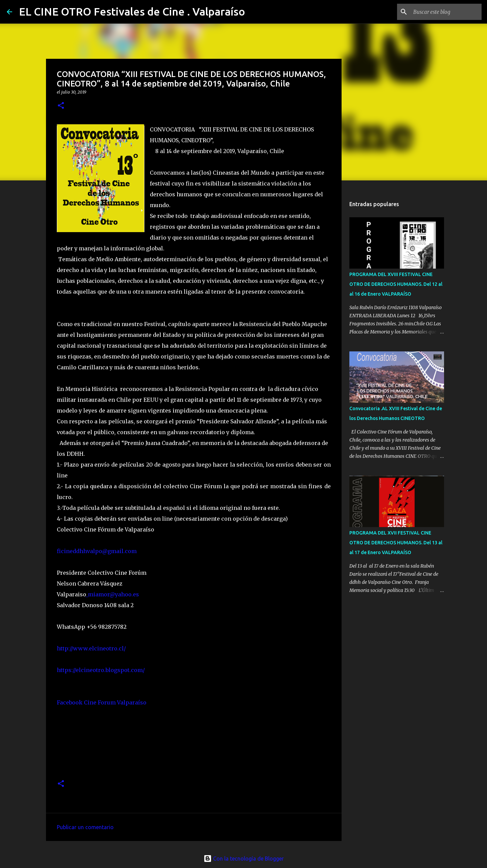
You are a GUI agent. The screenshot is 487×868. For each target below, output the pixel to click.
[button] (61, 106)
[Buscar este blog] (446, 12)
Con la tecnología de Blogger (244, 859)
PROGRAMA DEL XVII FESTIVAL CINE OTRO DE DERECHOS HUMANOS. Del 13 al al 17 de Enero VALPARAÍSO (396, 543)
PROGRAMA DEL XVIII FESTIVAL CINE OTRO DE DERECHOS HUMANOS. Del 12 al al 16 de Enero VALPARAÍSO (396, 284)
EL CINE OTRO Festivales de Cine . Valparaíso (132, 11)
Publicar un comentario (85, 827)
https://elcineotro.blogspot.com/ (101, 670)
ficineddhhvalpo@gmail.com (97, 551)
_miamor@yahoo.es (112, 594)
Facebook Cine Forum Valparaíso (102, 702)
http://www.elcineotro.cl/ (91, 648)
